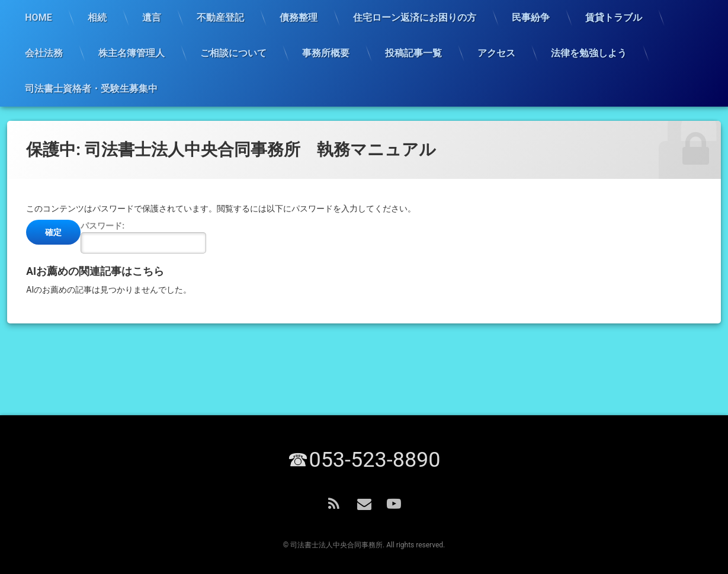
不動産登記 (220, 17)
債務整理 (299, 17)
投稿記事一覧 (413, 53)
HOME (38, 17)
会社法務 (44, 53)
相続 (97, 17)
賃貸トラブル (614, 17)
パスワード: (143, 237)
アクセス (496, 53)
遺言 (152, 17)
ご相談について (233, 53)
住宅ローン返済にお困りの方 (415, 17)
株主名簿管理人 (132, 53)
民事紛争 (531, 17)
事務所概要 (326, 53)
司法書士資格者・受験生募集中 (91, 89)
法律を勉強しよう (589, 53)
